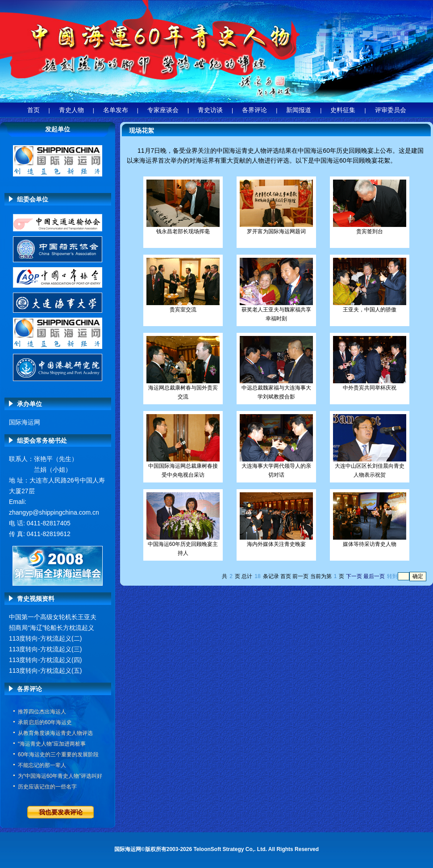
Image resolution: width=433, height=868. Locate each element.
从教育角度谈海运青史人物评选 (55, 733)
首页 (33, 110)
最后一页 (374, 576)
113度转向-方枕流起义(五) (45, 671)
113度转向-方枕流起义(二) (45, 638)
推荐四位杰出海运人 (42, 712)
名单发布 (116, 110)
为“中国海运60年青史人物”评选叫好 (60, 776)
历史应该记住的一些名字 (47, 787)
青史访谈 (210, 110)
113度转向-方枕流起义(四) (45, 660)
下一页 (354, 576)
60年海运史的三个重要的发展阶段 (58, 755)
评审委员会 (391, 110)
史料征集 (343, 110)
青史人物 (71, 110)
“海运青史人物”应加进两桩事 (52, 744)
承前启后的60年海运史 (45, 722)
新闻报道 (299, 110)
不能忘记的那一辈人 (42, 765)
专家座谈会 (163, 110)
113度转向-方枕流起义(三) (45, 649)
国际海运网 (25, 422)
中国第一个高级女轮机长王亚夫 (53, 617)
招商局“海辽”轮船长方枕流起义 (52, 628)
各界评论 (254, 110)
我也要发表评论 (61, 812)
